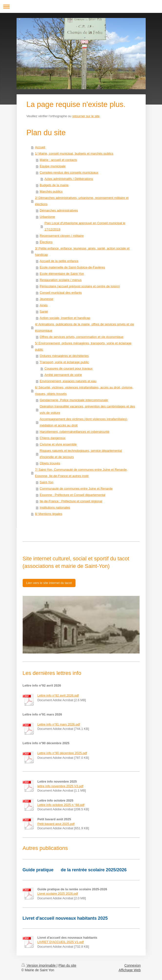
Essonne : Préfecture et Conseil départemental (73, 495)
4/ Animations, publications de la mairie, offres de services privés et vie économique (85, 327)
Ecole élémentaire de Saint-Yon (62, 274)
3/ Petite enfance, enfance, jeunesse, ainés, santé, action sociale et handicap (82, 252)
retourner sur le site (86, 116)
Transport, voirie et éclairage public (64, 362)
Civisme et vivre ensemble (58, 444)
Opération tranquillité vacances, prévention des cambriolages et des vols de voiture (87, 410)
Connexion (133, 965)
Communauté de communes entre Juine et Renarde (76, 489)
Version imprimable (39, 965)
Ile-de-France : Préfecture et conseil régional (71, 501)
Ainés (44, 305)
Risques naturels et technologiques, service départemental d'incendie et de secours (81, 454)
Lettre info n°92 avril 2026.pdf (58, 695)
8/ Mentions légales (49, 514)
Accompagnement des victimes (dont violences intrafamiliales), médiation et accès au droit (84, 422)
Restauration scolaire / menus (61, 280)
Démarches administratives (59, 210)
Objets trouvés (50, 463)
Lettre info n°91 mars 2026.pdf (59, 724)
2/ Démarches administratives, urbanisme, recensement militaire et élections (82, 201)
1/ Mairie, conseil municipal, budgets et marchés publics (74, 154)
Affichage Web (130, 970)
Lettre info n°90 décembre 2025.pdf (62, 753)
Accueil (40, 147)
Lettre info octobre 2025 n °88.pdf (61, 805)
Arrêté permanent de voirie (63, 375)
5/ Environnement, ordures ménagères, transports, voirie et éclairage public (83, 346)
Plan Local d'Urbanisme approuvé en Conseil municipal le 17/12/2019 (85, 226)
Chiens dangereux (53, 438)
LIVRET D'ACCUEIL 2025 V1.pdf (61, 942)
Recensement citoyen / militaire (62, 236)
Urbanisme (47, 217)
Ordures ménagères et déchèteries (64, 356)
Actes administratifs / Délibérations (69, 179)
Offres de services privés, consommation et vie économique (82, 337)
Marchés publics (51, 191)
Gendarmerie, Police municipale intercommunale (74, 400)
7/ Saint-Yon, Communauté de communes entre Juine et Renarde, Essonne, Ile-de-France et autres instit (81, 473)
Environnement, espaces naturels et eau (68, 381)
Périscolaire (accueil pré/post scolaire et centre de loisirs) (80, 286)
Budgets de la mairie (54, 185)
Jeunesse (47, 299)
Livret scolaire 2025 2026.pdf (58, 894)
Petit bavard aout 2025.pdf (56, 824)
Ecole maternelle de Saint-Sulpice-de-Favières (72, 267)
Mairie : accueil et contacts (58, 160)
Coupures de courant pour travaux (69, 368)
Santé (44, 312)
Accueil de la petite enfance (59, 261)
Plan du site (67, 965)
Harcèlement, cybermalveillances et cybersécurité (75, 432)
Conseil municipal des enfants (61, 293)
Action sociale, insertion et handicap (65, 318)
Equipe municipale (53, 166)
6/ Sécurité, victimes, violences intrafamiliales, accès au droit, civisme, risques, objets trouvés (84, 391)
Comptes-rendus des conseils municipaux (69, 172)
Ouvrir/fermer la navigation (81, 6)
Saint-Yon (47, 482)
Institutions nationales (55, 508)
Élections (46, 242)
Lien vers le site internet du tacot (49, 583)
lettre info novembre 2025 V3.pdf (61, 786)
